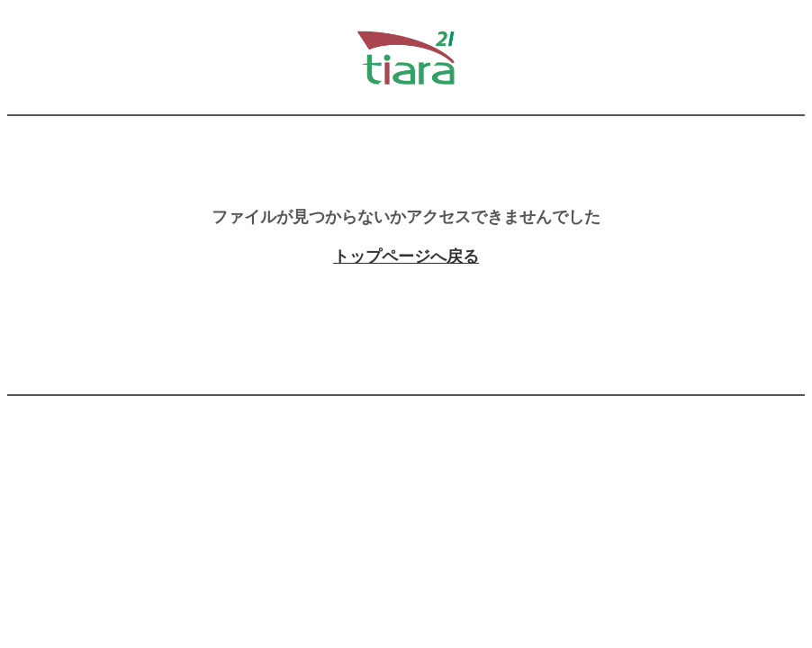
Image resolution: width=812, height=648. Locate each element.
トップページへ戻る (406, 256)
